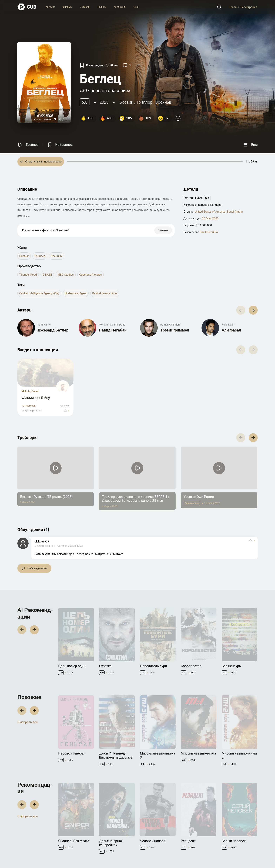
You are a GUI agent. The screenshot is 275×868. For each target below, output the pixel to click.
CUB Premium (230, 840)
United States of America (210, 212)
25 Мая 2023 (210, 218)
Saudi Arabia (235, 212)
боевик (126, 102)
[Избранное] (60, 145)
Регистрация (249, 7)
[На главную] (27, 7)
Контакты (146, 834)
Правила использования (203, 857)
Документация (190, 834)
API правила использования (197, 840)
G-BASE (47, 275)
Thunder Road (28, 275)
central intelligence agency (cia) (39, 293)
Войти (233, 7)
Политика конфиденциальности (239, 857)
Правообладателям (151, 840)
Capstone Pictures (90, 275)
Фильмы (67, 7)
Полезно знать (231, 834)
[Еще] (250, 145)
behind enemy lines (105, 293)
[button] (253, 392)
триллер (144, 102)
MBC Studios (66, 275)
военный (164, 102)
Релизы (102, 7)
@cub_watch (94, 857)
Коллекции (120, 7)
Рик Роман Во (209, 232)
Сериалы (85, 7)
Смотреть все (28, 673)
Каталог (50, 7)
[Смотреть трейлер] (28, 145)
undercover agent (76, 293)
